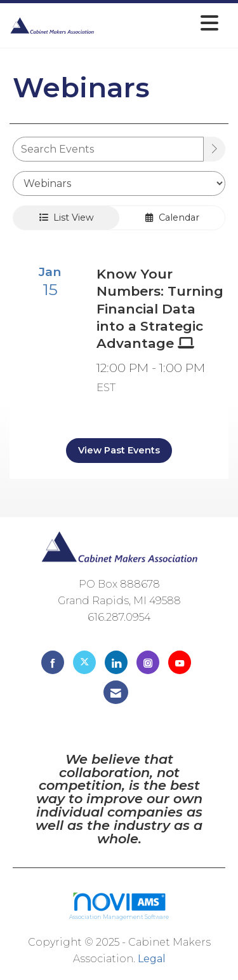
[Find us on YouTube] (180, 662)
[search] (215, 149)
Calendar (172, 217)
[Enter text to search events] (108, 149)
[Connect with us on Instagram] (148, 662)
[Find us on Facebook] (53, 662)
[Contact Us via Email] (116, 692)
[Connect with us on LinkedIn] (116, 662)
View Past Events (119, 450)
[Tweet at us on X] (84, 662)
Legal (152, 959)
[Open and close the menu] (160, 23)
